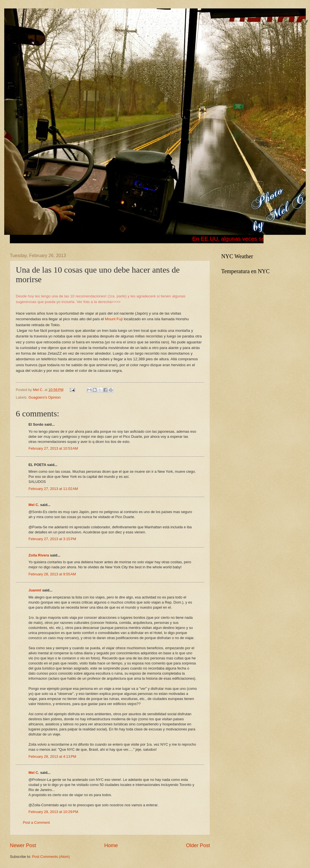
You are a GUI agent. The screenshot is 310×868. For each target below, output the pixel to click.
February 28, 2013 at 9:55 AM (52, 574)
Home (111, 845)
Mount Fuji (114, 319)
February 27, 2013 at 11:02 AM (53, 489)
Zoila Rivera (39, 555)
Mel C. (39, 390)
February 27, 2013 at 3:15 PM (52, 539)
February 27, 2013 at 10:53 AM (53, 448)
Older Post (198, 845)
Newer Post (23, 845)
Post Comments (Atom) (51, 857)
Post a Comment (36, 822)
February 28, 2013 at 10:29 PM (53, 812)
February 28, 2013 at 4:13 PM (52, 757)
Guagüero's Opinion (45, 397)
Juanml (35, 590)
